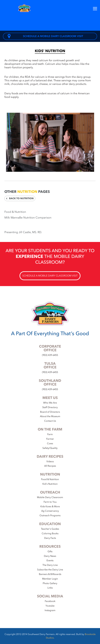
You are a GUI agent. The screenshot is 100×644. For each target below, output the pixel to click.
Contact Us (50, 421)
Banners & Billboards (50, 574)
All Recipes (50, 466)
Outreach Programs (50, 515)
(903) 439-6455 (50, 355)
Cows (50, 443)
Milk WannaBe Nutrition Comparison (28, 218)
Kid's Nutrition (50, 484)
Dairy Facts (50, 538)
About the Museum (50, 416)
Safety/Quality (50, 448)
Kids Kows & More (50, 506)
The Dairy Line (50, 565)
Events (50, 560)
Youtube (50, 606)
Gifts (50, 551)
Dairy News (50, 556)
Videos (50, 461)
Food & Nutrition (15, 212)
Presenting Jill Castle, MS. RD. (23, 232)
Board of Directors (50, 412)
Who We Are (50, 403)
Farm (50, 434)
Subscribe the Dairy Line (50, 570)
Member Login (50, 579)
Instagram (50, 610)
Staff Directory (50, 407)
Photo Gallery (50, 583)
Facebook (50, 601)
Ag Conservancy (50, 511)
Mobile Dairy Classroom (50, 497)
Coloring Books (50, 533)
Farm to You (50, 502)
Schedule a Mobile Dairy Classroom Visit (45, 36)
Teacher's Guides (50, 529)
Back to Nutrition (20, 198)
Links (50, 588)
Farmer (50, 439)
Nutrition (27, 192)
